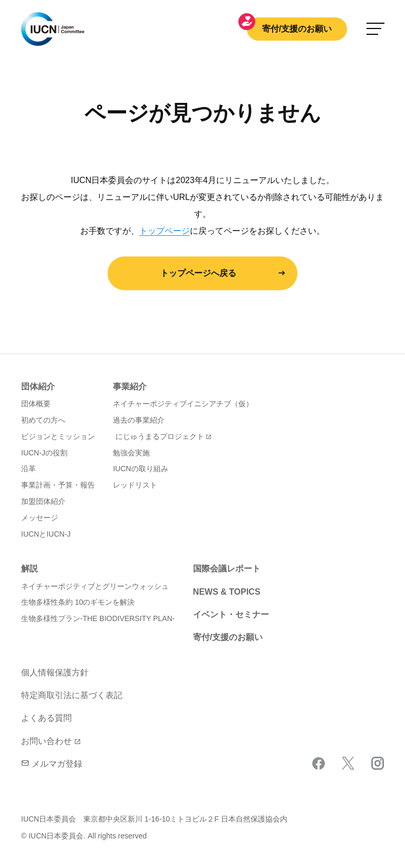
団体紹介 (38, 387)
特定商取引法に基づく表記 (72, 695)
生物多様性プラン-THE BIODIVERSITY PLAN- (98, 618)
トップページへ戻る (198, 273)
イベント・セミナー (231, 614)
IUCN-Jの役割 (44, 453)
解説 (30, 569)
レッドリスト (135, 485)
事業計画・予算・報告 (58, 485)
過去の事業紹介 (139, 420)
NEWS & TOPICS (227, 592)
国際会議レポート (227, 569)
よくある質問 (46, 718)
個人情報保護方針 (55, 673)
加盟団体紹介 (43, 501)
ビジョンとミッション (58, 436)
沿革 (28, 469)
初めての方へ (43, 420)
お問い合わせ (46, 741)
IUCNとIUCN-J (46, 534)
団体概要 (36, 404)
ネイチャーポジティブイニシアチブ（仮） (183, 404)
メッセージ (40, 518)
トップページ (165, 231)
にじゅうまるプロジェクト (160, 436)
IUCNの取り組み (140, 469)
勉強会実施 (131, 453)
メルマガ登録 (52, 764)
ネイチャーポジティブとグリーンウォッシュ (95, 586)
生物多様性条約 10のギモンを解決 (78, 602)
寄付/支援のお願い (297, 29)
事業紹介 (130, 387)
